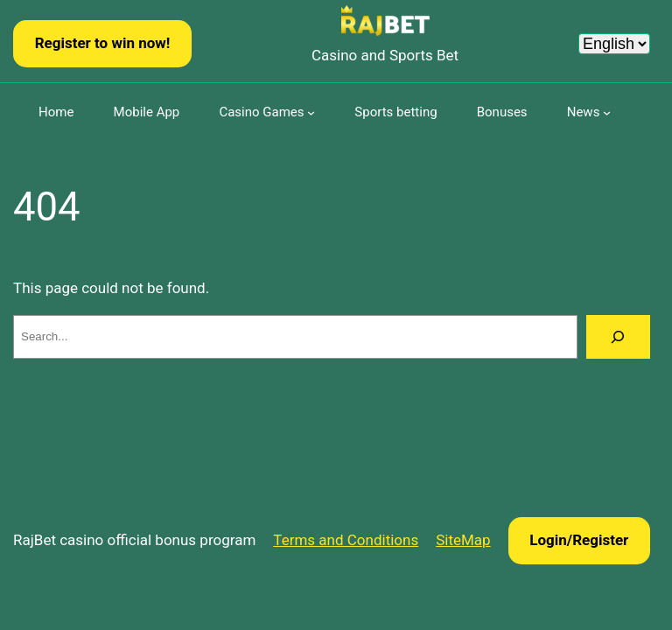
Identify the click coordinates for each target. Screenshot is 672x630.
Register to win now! (103, 43)
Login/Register (579, 540)
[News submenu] (607, 112)
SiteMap (463, 540)
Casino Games (261, 112)
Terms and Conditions (346, 540)
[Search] (618, 337)
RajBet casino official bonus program (134, 540)
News (584, 112)
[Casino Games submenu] (311, 112)
